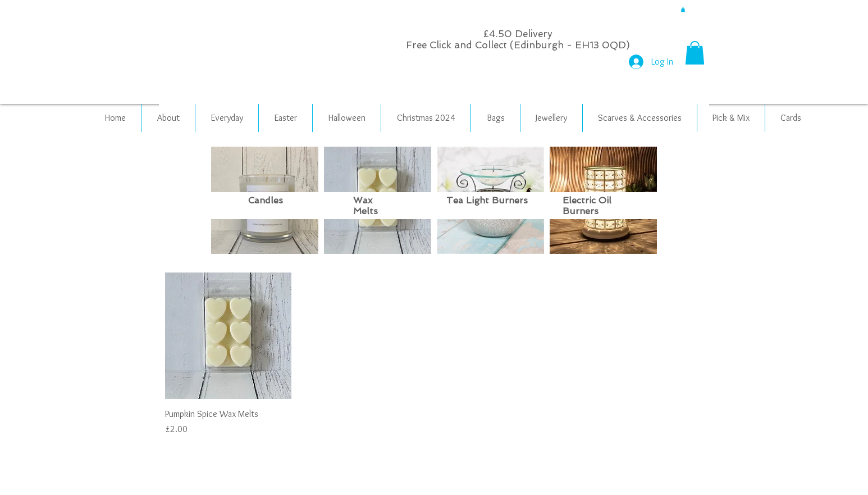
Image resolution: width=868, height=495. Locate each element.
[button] (683, 10)
